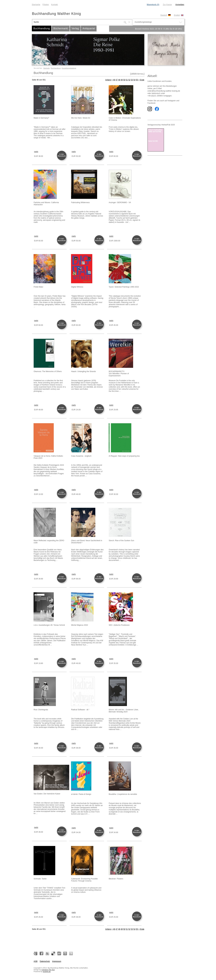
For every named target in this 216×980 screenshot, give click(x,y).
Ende (142, 80)
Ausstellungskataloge (69, 68)
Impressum (57, 961)
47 (117, 80)
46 (114, 80)
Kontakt (54, 5)
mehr (36, 152)
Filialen (46, 5)
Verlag (75, 28)
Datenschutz (45, 961)
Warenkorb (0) (153, 5)
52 (129, 80)
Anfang (108, 80)
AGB (36, 961)
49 (122, 80)
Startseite (36, 5)
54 (134, 80)
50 (124, 80)
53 (132, 80)
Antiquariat (89, 28)
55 (137, 80)
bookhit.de (47, 971)
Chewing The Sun (48, 970)
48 (119, 80)
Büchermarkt (61, 28)
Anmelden (180, 5)
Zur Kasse (167, 5)
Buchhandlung (42, 28)
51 (127, 80)
